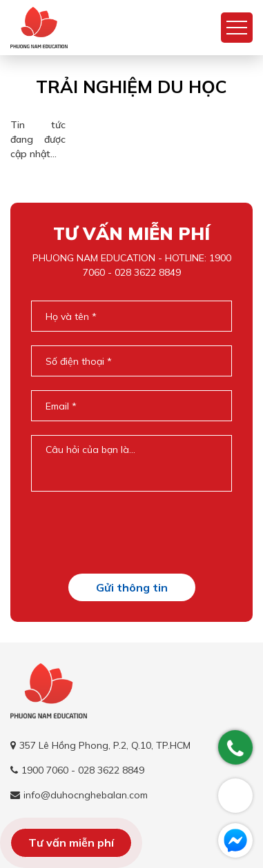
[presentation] (136, 532)
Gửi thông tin (132, 587)
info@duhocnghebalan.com (86, 795)
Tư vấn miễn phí (71, 842)
